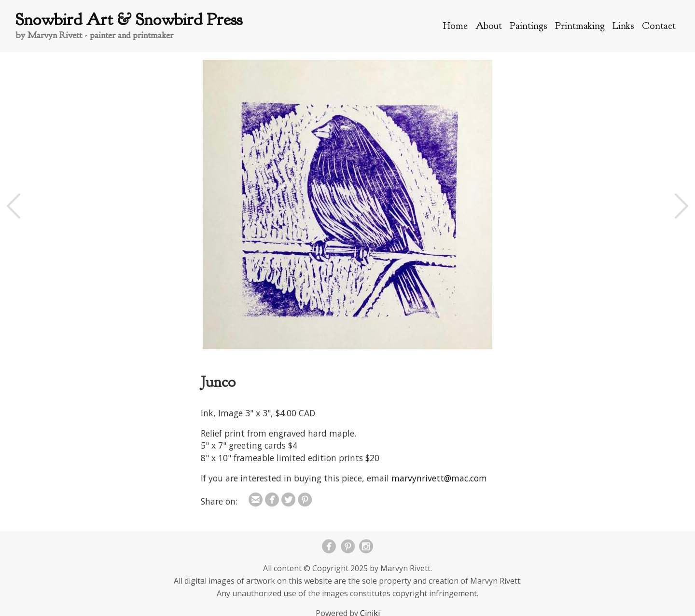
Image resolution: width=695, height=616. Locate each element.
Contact (659, 26)
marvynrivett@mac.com (439, 478)
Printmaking (580, 26)
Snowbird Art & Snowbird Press (129, 20)
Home (455, 26)
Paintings (528, 26)
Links (623, 26)
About (489, 26)
